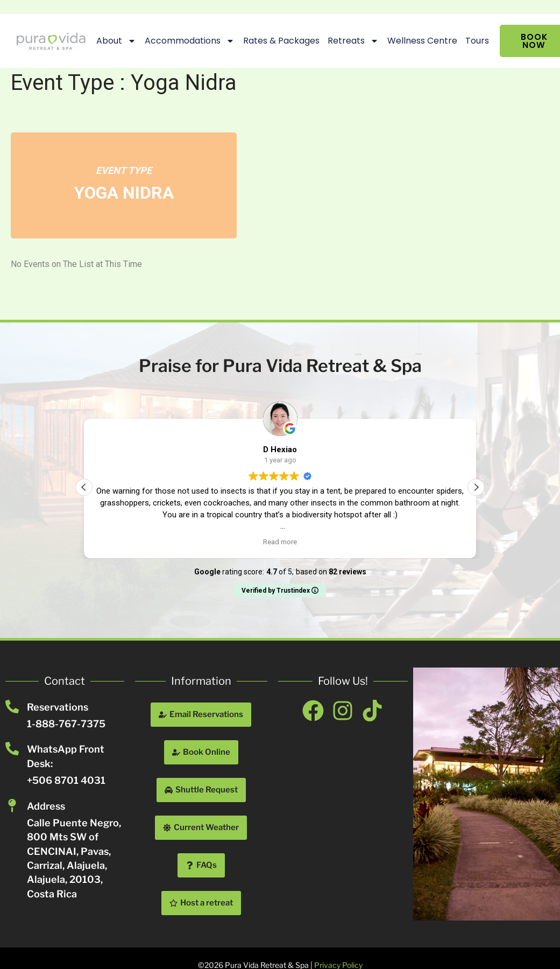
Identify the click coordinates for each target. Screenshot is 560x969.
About (114, 41)
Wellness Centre (420, 41)
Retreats (351, 41)
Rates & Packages (279, 41)
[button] (476, 487)
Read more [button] (280, 542)
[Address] (12, 806)
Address (46, 806)
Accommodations (187, 41)
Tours (475, 41)
